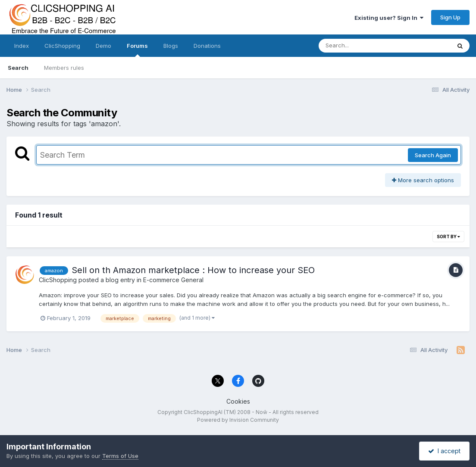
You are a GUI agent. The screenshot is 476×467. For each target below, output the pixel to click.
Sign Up (450, 17)
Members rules (64, 68)
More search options (423, 180)
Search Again (433, 155)
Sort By (448, 237)
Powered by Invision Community (238, 420)
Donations (207, 46)
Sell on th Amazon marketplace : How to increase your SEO (193, 270)
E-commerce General (173, 280)
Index (22, 46)
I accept (444, 451)
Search (18, 68)
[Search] (361, 46)
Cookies (238, 401)
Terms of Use (120, 456)
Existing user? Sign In (389, 18)
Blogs (171, 46)
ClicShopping (62, 46)
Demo (103, 46)
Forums (137, 50)
